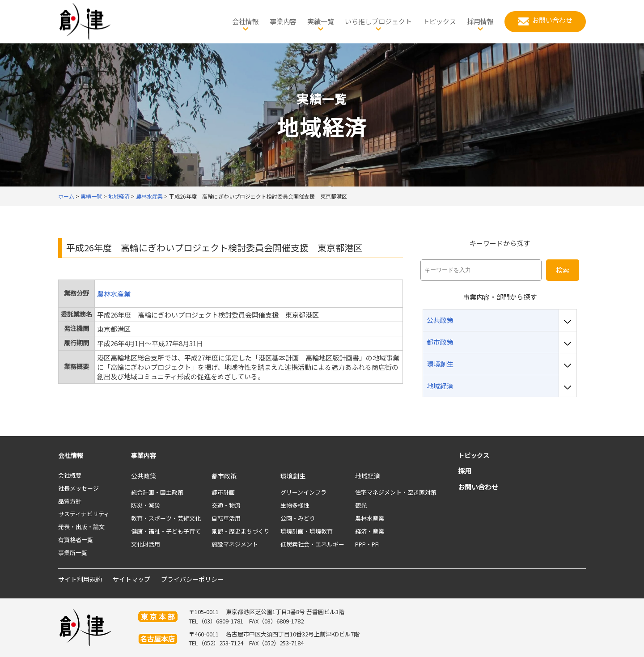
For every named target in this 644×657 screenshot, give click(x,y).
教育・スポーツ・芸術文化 (166, 518)
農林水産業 (114, 294)
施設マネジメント (235, 544)
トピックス (474, 455)
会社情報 (71, 455)
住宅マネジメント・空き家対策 (396, 492)
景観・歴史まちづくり (241, 531)
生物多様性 (295, 505)
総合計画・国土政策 (157, 492)
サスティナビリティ (84, 514)
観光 (361, 505)
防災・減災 (146, 505)
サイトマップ (131, 579)
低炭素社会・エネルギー (312, 544)
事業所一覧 (73, 553)
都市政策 (224, 476)
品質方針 (70, 501)
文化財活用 (146, 544)
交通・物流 (226, 505)
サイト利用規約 (80, 579)
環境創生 (293, 476)
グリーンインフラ (303, 492)
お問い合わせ (478, 487)
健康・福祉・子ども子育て (166, 531)
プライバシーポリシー (192, 579)
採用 (465, 471)
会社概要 (70, 475)
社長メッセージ (78, 488)
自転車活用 (226, 518)
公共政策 (144, 476)
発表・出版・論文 (81, 527)
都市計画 (223, 492)
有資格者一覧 (76, 540)
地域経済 (368, 476)
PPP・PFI (367, 544)
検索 (563, 270)
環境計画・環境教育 (307, 531)
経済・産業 (370, 531)
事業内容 (144, 455)
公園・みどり (298, 518)
